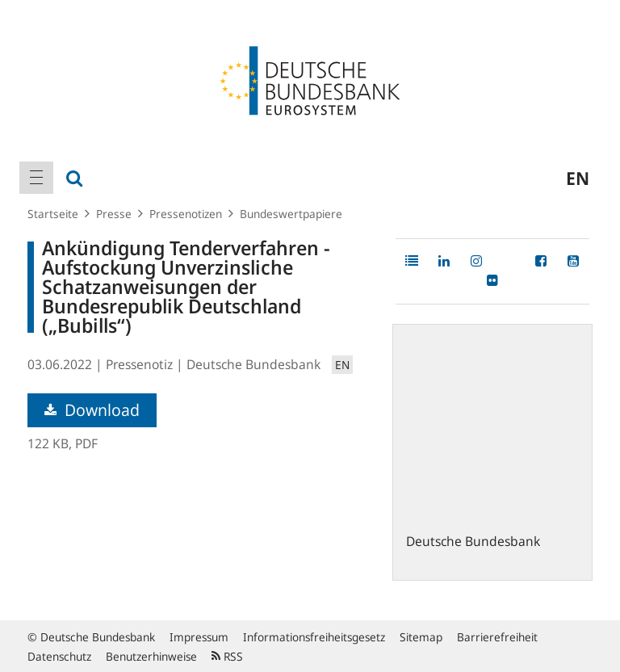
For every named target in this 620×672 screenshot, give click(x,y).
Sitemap (421, 637)
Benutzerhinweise (151, 656)
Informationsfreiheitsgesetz (314, 637)
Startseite (53, 214)
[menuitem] (36, 178)
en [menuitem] (578, 178)
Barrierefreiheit (497, 637)
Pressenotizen (186, 214)
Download (92, 410)
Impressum (199, 637)
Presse (114, 214)
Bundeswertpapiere (291, 214)
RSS (227, 656)
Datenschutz (59, 656)
